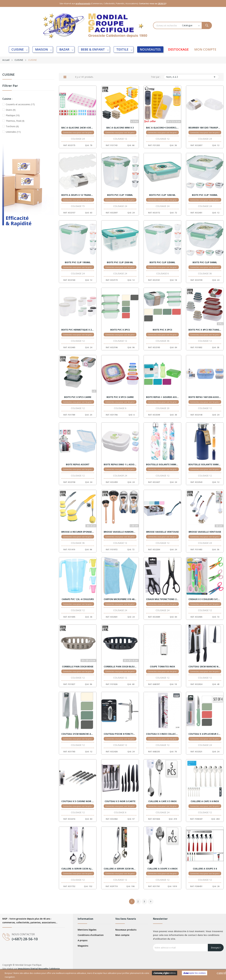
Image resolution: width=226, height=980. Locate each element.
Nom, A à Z (191, 77)
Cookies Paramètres (165, 973)
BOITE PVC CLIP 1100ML (120, 195)
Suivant (151, 901)
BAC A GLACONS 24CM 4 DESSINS (78, 128)
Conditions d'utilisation (91, 935)
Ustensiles (13, 132)
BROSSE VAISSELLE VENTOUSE (163, 532)
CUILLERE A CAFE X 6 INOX (205, 801)
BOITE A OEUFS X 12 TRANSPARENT (78, 195)
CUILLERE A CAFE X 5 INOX (162, 801)
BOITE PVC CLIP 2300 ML (120, 262)
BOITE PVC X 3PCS (120, 330)
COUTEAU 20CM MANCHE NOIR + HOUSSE (205, 667)
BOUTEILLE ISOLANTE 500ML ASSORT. (205, 464)
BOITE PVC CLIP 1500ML (205, 195)
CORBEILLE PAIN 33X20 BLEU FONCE (120, 667)
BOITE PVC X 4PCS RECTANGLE (205, 330)
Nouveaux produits (126, 930)
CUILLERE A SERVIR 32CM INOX (120, 869)
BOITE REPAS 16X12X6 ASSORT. (205, 397)
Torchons (12, 126)
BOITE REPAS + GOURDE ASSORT (162, 397)
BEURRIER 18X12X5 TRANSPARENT (205, 128)
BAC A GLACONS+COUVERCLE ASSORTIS (162, 128)
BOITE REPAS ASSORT (78, 464)
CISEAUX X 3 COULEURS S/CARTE (205, 599)
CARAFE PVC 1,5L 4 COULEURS (78, 599)
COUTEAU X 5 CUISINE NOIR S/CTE (78, 801)
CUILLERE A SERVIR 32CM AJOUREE (78, 869)
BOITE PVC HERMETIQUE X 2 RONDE (78, 330)
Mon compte (122, 935)
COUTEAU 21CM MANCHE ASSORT (78, 734)
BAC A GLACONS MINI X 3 (120, 128)
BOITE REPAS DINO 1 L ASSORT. (120, 464)
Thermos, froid (15, 121)
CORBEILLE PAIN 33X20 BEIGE (78, 667)
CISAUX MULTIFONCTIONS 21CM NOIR (162, 599)
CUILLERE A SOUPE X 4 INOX (162, 869)
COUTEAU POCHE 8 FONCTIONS (120, 734)
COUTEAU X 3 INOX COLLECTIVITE (162, 734)
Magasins (83, 946)
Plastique (13, 115)
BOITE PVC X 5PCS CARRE (78, 397)
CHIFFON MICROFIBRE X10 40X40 (120, 599)
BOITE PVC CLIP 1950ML (78, 262)
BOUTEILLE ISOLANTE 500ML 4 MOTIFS (162, 464)
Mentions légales (87, 930)
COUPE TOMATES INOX (162, 667)
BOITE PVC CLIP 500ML (205, 262)
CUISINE (8, 75)
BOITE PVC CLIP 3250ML (162, 262)
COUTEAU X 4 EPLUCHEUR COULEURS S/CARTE (205, 734)
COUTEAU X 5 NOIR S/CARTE (120, 801)
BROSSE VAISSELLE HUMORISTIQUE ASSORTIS (120, 532)
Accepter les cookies (195, 973)
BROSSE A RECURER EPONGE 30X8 (78, 532)
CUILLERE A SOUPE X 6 (205, 869)
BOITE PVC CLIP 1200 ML (162, 195)
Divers (11, 110)
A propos (83, 940)
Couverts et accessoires (20, 104)
